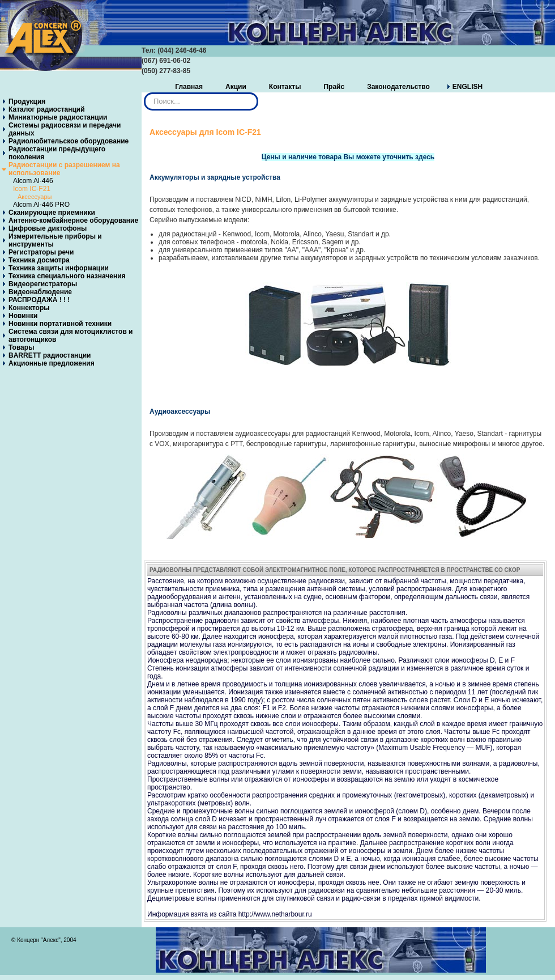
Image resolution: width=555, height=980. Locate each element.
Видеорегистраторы (43, 284)
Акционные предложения (52, 363)
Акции (236, 87)
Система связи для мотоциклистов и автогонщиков (71, 336)
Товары (21, 347)
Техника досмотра (39, 260)
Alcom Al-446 (33, 181)
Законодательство (398, 87)
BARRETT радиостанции (50, 355)
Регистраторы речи (41, 252)
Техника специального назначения (67, 276)
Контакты (285, 87)
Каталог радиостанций (47, 109)
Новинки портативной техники (60, 324)
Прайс (334, 87)
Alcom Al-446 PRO (41, 205)
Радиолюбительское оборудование (69, 141)
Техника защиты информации (59, 268)
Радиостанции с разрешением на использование (64, 169)
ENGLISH (468, 87)
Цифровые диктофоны (48, 228)
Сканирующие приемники (52, 213)
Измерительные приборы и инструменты (55, 240)
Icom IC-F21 (32, 189)
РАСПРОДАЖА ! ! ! (39, 300)
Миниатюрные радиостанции (58, 117)
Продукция (27, 101)
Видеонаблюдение (40, 292)
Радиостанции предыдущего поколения (57, 153)
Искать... (144, 93)
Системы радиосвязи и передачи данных (65, 129)
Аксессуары (35, 197)
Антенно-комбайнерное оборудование (73, 220)
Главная (189, 87)
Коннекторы (29, 308)
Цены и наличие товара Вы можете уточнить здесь (348, 157)
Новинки (23, 316)
